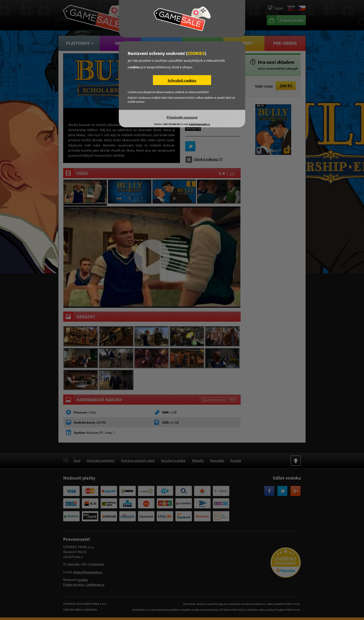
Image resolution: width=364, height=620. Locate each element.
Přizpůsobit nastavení (182, 117)
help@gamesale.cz (200, 124)
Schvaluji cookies (182, 80)
